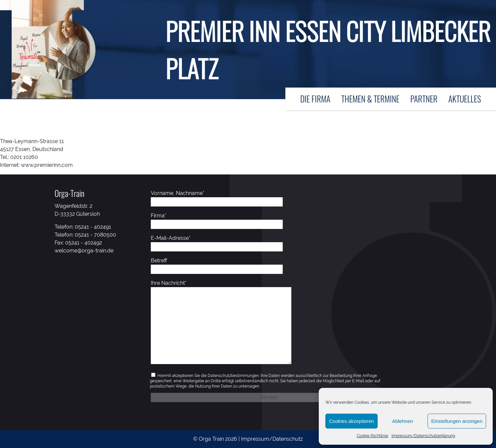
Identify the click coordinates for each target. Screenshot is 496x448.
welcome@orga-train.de (84, 251)
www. (28, 165)
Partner (424, 99)
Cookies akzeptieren (351, 421)
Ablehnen (403, 421)
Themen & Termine (370, 99)
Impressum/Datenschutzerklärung (423, 436)
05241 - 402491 (93, 227)
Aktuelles (465, 99)
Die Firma (315, 99)
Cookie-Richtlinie (372, 436)
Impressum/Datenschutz (272, 439)
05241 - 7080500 (95, 235)
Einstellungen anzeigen (457, 421)
